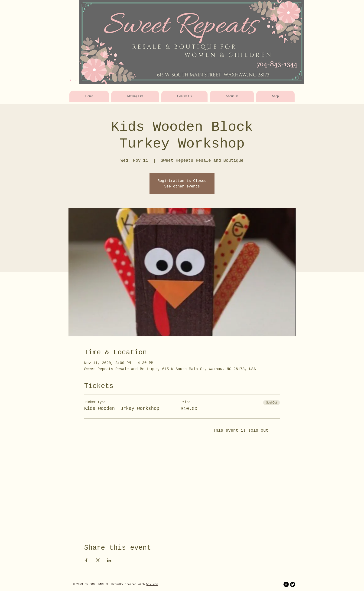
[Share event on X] (98, 560)
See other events (182, 187)
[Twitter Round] (293, 584)
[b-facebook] (286, 584)
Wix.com (152, 584)
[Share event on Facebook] (86, 560)
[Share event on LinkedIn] (109, 560)
